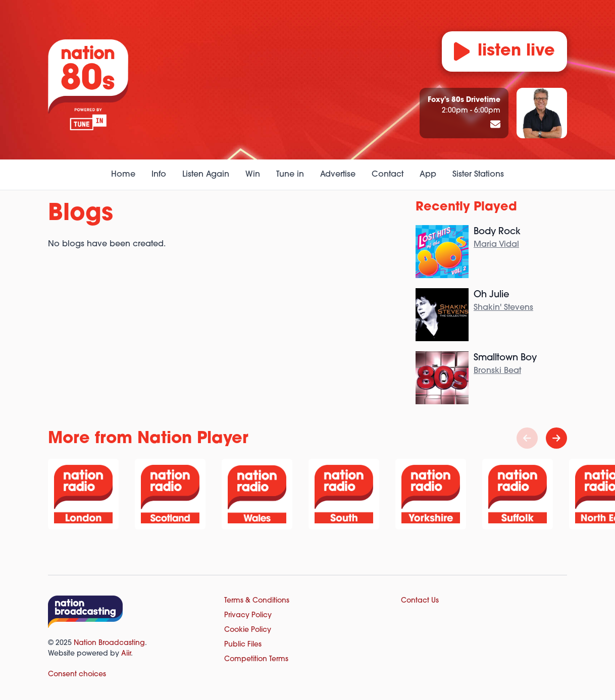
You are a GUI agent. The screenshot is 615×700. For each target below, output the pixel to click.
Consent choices (77, 675)
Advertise (338, 175)
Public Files (243, 645)
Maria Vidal (496, 245)
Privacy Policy (248, 615)
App (428, 175)
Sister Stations (478, 175)
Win (253, 175)
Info (159, 175)
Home (123, 175)
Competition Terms (256, 659)
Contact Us (420, 601)
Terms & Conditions (257, 601)
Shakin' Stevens (503, 308)
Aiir (126, 654)
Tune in (290, 175)
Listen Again (206, 175)
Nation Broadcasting (109, 643)
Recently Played (466, 207)
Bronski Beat (497, 371)
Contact (388, 175)
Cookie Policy (248, 630)
